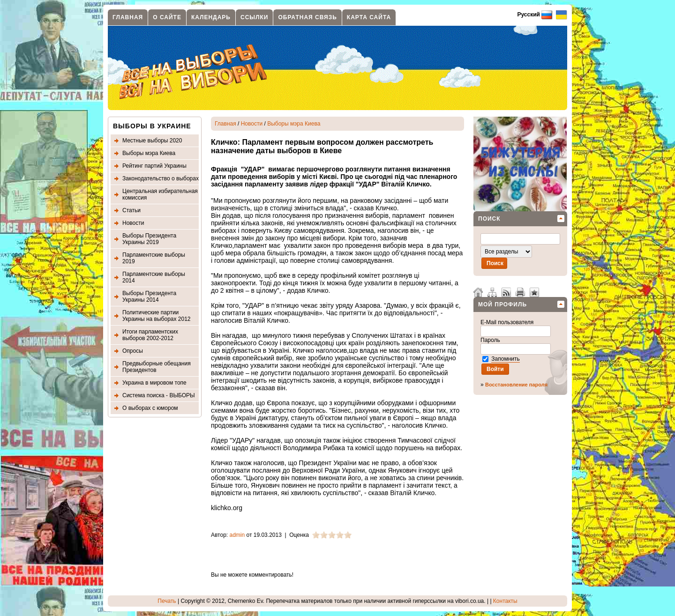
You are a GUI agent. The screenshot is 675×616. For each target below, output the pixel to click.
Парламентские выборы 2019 (154, 258)
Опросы (133, 351)
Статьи (131, 210)
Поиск (489, 219)
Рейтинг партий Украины (154, 166)
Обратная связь (307, 17)
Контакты (505, 601)
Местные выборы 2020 (152, 141)
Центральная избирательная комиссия (160, 194)
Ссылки (254, 17)
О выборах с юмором (150, 408)
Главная (128, 17)
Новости (133, 223)
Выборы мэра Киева (149, 153)
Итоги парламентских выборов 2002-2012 (150, 335)
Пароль (491, 340)
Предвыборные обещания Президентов (157, 367)
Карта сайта (369, 17)
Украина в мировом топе (154, 383)
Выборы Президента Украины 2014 (149, 297)
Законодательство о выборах (161, 178)
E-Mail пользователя (508, 322)
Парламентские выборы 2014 (154, 277)
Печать (167, 601)
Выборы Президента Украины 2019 (149, 239)
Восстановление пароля (516, 385)
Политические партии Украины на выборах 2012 (157, 316)
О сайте (167, 17)
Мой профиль (502, 304)
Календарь (211, 17)
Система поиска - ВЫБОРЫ (159, 395)
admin (237, 535)
